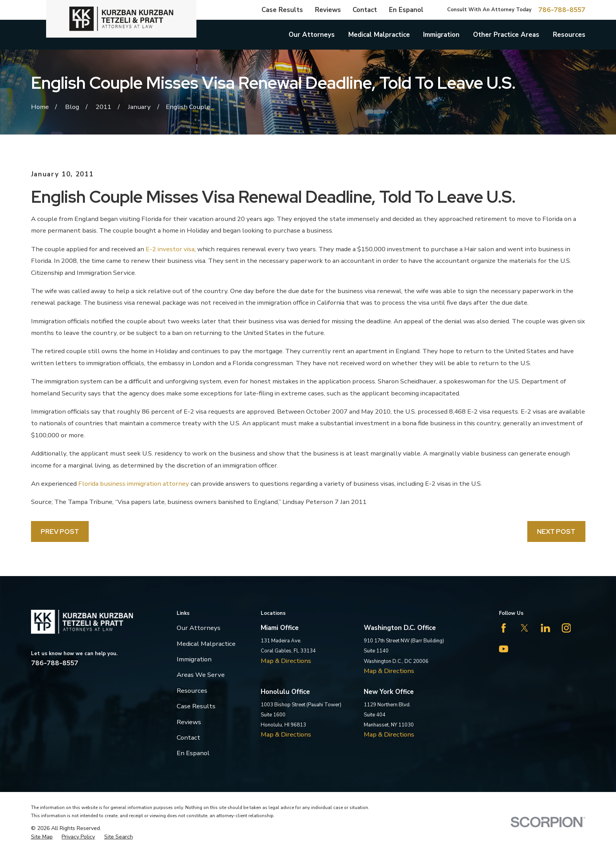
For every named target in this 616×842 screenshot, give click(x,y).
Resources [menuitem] (569, 35)
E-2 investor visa (170, 249)
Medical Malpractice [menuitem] (379, 35)
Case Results (282, 10)
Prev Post (60, 531)
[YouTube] (504, 649)
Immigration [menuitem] (441, 35)
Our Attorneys (199, 628)
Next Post (556, 531)
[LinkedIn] (545, 628)
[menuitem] (42, 837)
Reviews (328, 10)
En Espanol (406, 10)
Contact (365, 10)
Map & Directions (286, 661)
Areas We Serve (201, 675)
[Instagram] (566, 628)
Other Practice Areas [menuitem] (506, 35)
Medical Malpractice (206, 644)
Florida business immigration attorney (134, 484)
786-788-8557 (562, 10)
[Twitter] (525, 628)
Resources (192, 691)
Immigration (194, 659)
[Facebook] (504, 628)
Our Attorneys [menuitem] (312, 35)
